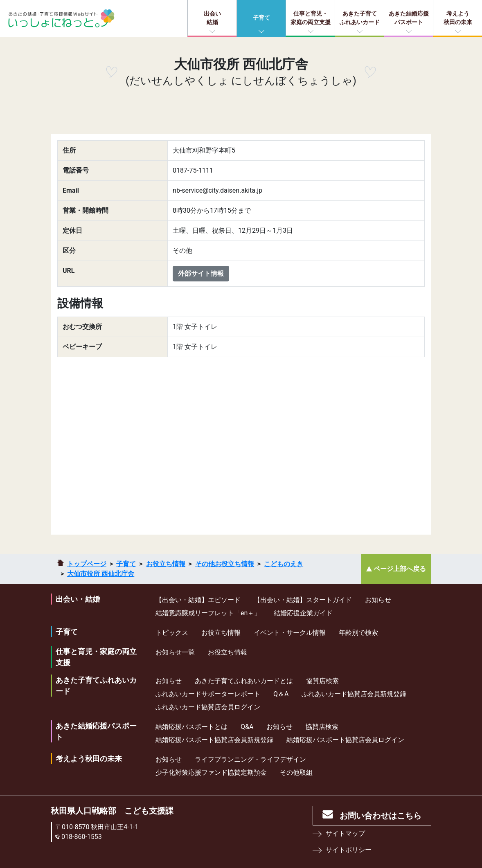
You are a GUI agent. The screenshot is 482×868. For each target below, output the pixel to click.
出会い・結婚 (78, 599)
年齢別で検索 (358, 633)
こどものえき (284, 564)
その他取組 (296, 772)
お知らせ (378, 600)
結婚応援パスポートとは (191, 727)
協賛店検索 (322, 681)
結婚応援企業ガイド (303, 613)
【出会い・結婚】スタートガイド (303, 600)
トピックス (172, 633)
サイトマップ (345, 833)
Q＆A (281, 694)
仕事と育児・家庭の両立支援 (311, 18)
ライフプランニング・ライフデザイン (250, 759)
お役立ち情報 (166, 564)
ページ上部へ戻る (400, 569)
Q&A (247, 727)
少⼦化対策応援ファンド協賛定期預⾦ (211, 772)
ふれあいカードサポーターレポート (208, 694)
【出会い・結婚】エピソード (198, 600)
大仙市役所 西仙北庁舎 (101, 574)
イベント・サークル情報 (290, 633)
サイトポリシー (349, 850)
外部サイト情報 (201, 273)
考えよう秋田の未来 (458, 18)
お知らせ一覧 (175, 652)
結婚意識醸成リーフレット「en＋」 (208, 613)
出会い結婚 (212, 18)
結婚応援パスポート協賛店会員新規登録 (214, 740)
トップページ (87, 564)
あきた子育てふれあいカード (360, 18)
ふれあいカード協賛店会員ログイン (208, 707)
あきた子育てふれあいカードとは (244, 681)
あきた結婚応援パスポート (409, 18)
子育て (261, 18)
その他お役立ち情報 (225, 564)
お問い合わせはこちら (381, 816)
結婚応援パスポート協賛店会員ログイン (345, 740)
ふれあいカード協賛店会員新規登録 (354, 694)
